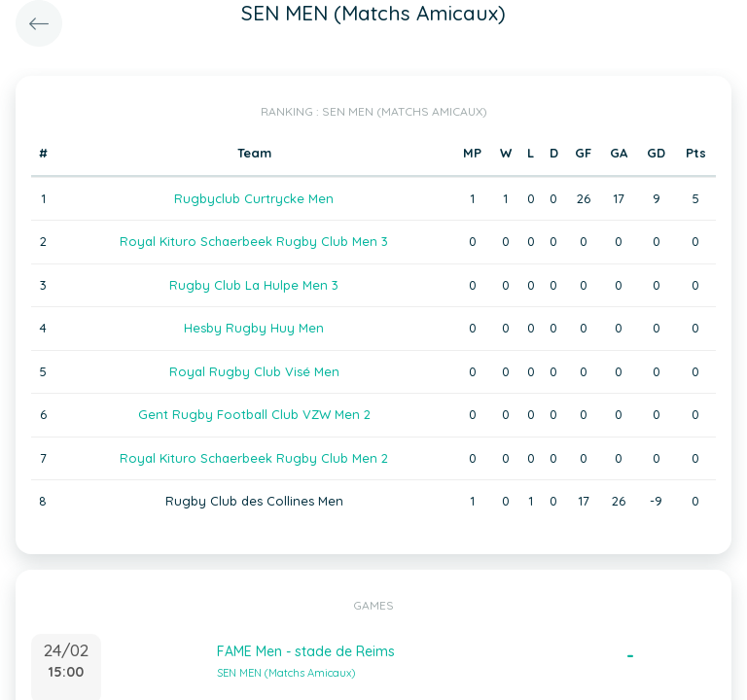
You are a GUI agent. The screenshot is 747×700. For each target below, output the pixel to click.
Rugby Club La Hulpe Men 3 (254, 285)
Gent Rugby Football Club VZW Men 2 (254, 414)
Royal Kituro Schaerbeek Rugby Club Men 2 (254, 458)
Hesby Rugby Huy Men (254, 328)
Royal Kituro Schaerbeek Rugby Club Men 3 (254, 241)
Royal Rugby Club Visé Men (254, 371)
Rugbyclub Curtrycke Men (254, 198)
